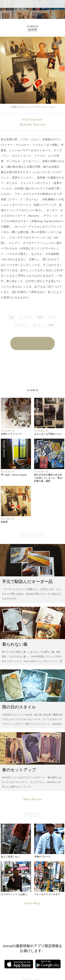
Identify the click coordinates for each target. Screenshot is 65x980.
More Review (33, 799)
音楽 (11, 317)
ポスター (38, 325)
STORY (33, 815)
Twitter (40, 365)
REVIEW (33, 13)
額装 (51, 325)
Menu (3, 4)
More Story (32, 903)
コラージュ (21, 325)
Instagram (45, 930)
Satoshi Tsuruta (33, 122)
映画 (40, 317)
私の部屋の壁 (33, 26)
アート (52, 317)
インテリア (26, 317)
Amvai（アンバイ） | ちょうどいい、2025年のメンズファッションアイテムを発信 (33, 4)
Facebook (25, 365)
